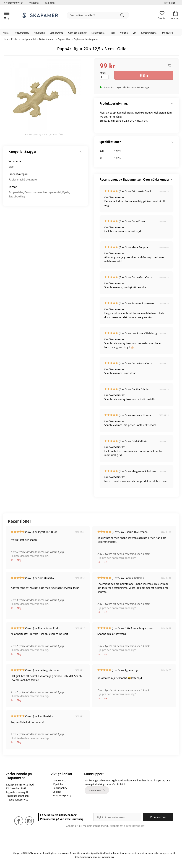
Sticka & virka (56, 33)
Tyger (112, 33)
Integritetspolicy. (135, 826)
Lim (134, 33)
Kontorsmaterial (149, 33)
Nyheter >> (34, 3)
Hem (5, 39)
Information (170, 3)
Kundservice (59, 781)
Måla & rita (39, 33)
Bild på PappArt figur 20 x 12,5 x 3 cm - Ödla (44, 135)
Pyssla (6, 33)
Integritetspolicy (62, 796)
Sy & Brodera (98, 33)
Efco (11, 167)
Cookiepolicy (60, 788)
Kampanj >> (51, 3)
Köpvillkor (58, 784)
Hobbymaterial (21, 33)
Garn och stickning (77, 33)
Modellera (167, 33)
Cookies (57, 792)
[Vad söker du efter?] (98, 15)
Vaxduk (124, 33)
